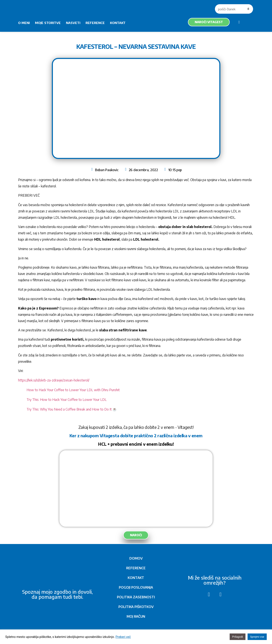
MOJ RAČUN (136, 616)
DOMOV (136, 558)
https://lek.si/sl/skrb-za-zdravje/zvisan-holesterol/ (54, 380)
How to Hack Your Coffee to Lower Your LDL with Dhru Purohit (73, 390)
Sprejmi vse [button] (257, 637)
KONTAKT (118, 23)
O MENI (24, 23)
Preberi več (123, 637)
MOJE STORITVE (48, 23)
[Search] (248, 9)
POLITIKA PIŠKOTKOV (136, 607)
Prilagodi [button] (238, 637)
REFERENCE (95, 23)
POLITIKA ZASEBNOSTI (136, 597)
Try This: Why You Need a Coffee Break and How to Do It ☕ (72, 409)
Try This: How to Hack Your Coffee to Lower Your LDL (67, 400)
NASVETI (73, 23)
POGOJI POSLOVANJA (136, 587)
